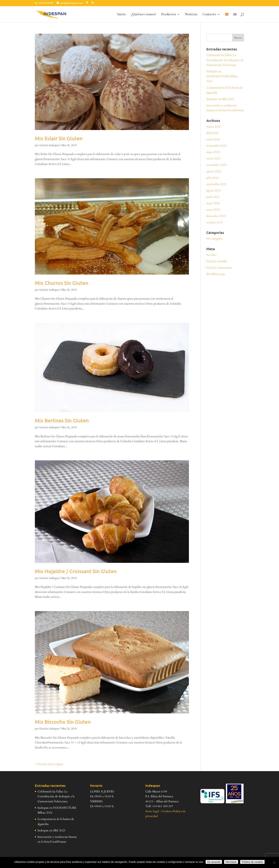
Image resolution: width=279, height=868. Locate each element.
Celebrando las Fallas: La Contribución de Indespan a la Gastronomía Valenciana (225, 60)
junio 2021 (213, 197)
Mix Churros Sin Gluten (62, 283)
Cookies (167, 811)
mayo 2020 (213, 203)
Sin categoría (214, 239)
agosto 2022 (214, 171)
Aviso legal (152, 811)
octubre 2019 (214, 222)
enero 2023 (213, 158)
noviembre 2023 (217, 146)
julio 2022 (213, 178)
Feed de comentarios (219, 268)
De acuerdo (214, 862)
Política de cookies (252, 862)
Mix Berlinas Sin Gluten (62, 420)
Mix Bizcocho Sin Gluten (63, 722)
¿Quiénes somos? (144, 15)
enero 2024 (213, 139)
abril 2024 (212, 133)
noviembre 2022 (217, 165)
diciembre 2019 (216, 216)
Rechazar (231, 862)
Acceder (211, 255)
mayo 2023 (213, 152)
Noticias (191, 15)
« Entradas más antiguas (49, 764)
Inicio (122, 15)
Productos (169, 15)
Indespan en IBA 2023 (220, 99)
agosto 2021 (214, 190)
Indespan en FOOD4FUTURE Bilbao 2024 (222, 76)
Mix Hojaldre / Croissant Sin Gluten (76, 571)
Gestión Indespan (49, 145)
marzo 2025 (214, 127)
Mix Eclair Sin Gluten (59, 138)
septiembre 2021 (217, 184)
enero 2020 (213, 210)
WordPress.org (215, 274)
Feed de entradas (217, 261)
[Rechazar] (274, 863)
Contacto (209, 15)
